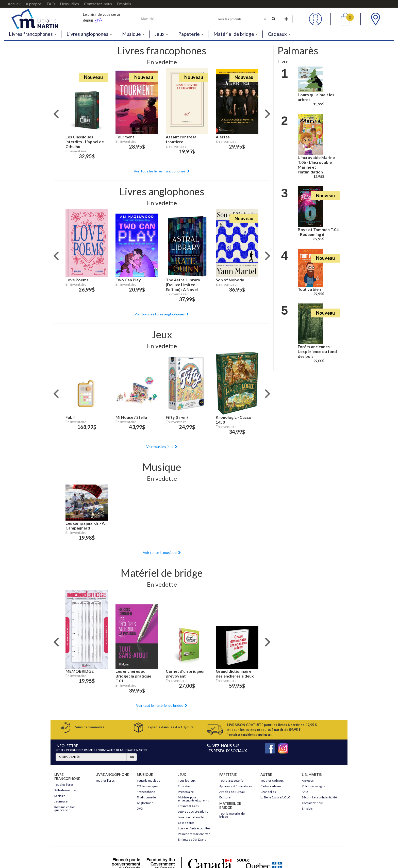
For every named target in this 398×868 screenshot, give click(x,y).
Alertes (223, 137)
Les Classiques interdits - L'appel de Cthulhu (85, 142)
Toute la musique (148, 781)
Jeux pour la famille (191, 817)
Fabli (70, 417)
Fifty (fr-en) (177, 417)
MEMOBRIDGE (80, 671)
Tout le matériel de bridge (232, 815)
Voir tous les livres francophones (162, 171)
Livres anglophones (89, 34)
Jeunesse (61, 801)
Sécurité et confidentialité (319, 797)
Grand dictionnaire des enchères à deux (235, 673)
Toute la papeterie (231, 781)
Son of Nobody (230, 280)
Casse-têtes (186, 823)
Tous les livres (64, 785)
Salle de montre (65, 790)
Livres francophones (33, 34)
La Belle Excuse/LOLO (276, 797)
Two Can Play (128, 280)
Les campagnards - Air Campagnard (86, 525)
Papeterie (191, 34)
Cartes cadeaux (271, 786)
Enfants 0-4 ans (188, 806)
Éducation (185, 786)
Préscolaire (186, 792)
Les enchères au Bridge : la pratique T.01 (133, 676)
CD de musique (147, 786)
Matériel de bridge (236, 34)
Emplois (124, 4)
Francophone (146, 792)
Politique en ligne (313, 786)
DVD (140, 808)
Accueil (14, 4)
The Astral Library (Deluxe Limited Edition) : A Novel (183, 285)
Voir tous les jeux (162, 447)
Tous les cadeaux (272, 781)
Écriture (225, 797)
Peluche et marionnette (194, 834)
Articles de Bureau (232, 792)
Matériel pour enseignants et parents (193, 799)
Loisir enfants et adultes (194, 828)
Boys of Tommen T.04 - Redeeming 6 (318, 232)
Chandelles (268, 792)
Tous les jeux (187, 781)
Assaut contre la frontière (181, 139)
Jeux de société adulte (193, 811)
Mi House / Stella (131, 417)
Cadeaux (279, 34)
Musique (133, 34)
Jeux (161, 34)
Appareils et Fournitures (236, 786)
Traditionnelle (146, 797)
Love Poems (77, 280)
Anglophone (145, 803)
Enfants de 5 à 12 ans (192, 839)
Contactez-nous (98, 4)
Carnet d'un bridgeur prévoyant (185, 673)
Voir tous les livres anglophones (162, 314)
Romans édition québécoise (65, 808)
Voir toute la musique (162, 552)
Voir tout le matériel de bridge (162, 705)
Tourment (125, 137)
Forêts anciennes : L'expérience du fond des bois (317, 351)
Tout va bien (309, 289)
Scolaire (60, 796)
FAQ (51, 4)
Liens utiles (69, 4)
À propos (34, 4)
